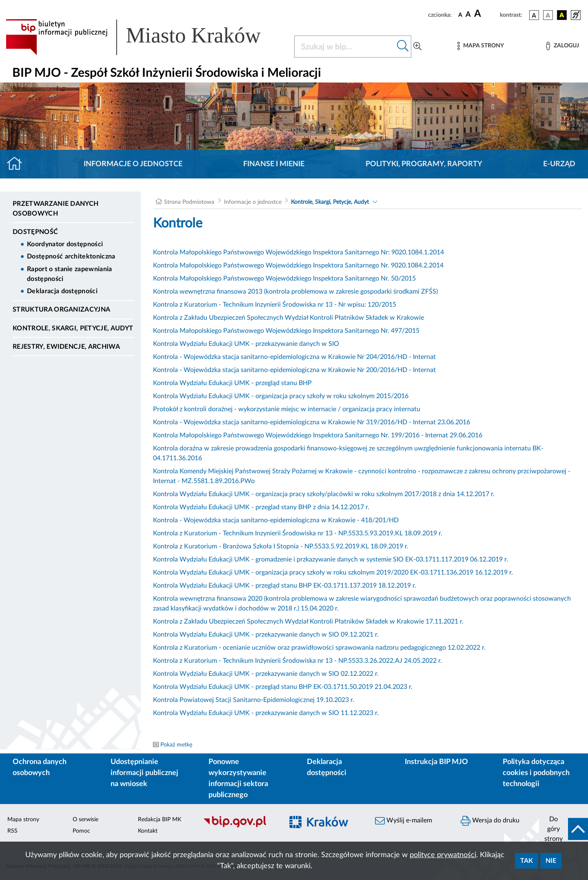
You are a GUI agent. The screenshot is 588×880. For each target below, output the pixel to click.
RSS (12, 831)
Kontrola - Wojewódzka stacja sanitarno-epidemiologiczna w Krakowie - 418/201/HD (276, 520)
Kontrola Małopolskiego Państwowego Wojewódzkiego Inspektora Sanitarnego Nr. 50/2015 (284, 278)
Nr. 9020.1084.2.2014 (411, 265)
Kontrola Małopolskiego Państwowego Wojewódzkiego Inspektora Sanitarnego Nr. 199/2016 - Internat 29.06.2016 (318, 435)
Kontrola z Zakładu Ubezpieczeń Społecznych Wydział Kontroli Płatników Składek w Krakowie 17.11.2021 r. (308, 622)
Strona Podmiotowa (189, 202)
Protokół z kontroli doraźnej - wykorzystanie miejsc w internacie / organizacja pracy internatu (287, 409)
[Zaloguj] (562, 46)
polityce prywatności (443, 855)
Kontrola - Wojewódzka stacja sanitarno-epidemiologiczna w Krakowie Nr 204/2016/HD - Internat (294, 357)
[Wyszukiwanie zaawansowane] (417, 47)
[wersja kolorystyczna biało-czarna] (548, 15)
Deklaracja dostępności (62, 291)
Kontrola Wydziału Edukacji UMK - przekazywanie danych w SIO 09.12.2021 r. (266, 635)
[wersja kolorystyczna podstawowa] (534, 15)
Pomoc (81, 831)
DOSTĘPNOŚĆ (35, 232)
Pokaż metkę (176, 745)
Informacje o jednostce (133, 164)
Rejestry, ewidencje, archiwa (66, 347)
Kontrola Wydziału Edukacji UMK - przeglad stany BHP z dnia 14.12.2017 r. (261, 507)
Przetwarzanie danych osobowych (55, 209)
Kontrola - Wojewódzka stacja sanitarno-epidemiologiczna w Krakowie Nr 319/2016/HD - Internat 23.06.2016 (312, 422)
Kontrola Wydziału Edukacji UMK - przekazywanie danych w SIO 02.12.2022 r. (266, 674)
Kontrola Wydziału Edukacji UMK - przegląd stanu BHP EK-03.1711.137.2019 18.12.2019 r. (285, 586)
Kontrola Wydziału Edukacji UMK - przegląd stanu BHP (232, 383)
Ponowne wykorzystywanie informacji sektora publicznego (238, 779)
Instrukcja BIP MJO (436, 762)
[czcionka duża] (486, 14)
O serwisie (85, 820)
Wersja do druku (490, 821)
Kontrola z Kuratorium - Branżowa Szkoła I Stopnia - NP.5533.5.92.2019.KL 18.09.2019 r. (281, 546)
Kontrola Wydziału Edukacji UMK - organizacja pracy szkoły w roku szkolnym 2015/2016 (281, 396)
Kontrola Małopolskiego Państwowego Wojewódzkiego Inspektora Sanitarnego (266, 265)
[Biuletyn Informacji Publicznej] (239, 827)
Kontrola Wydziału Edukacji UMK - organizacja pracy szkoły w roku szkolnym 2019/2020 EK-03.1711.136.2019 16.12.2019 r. (333, 573)
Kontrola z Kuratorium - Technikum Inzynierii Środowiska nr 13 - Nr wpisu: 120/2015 (275, 305)
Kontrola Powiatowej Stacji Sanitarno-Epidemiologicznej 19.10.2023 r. (254, 700)
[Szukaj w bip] (403, 47)
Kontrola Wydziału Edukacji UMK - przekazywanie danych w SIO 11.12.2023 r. (266, 713)
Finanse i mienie (274, 164)
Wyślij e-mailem (404, 821)
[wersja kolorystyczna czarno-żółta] (562, 15)
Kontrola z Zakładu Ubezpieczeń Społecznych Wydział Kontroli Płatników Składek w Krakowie (288, 318)
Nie (551, 861)
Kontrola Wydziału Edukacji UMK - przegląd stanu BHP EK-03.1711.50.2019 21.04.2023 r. (283, 687)
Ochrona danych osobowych (40, 767)
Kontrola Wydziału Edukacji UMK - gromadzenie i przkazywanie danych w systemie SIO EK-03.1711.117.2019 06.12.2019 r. (331, 559)
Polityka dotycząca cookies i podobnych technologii (536, 773)
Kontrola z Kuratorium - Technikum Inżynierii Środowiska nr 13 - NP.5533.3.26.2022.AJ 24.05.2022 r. (297, 661)
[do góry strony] (564, 829)
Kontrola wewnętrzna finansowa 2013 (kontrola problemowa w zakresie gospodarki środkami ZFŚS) (295, 292)
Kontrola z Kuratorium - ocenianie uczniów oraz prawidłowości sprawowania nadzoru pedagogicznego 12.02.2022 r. (319, 648)
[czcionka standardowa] (460, 15)
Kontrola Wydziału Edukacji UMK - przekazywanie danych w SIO (246, 344)
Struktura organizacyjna (61, 310)
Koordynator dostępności (65, 244)
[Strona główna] (18, 164)
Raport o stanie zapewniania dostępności (70, 274)
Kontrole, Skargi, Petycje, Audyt (73, 328)
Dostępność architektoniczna (71, 256)
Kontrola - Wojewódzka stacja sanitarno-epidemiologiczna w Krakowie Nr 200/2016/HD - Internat (294, 370)
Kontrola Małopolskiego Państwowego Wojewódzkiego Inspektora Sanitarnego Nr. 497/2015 (286, 331)
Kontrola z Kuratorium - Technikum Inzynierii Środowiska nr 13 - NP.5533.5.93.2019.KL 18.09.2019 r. (298, 533)
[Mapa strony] (481, 46)
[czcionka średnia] (468, 15)
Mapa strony (23, 820)
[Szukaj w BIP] (345, 47)
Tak (527, 861)
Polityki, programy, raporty (424, 164)
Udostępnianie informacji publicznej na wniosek (144, 773)
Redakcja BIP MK (160, 820)
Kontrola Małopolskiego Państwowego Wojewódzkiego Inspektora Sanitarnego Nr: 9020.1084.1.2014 (298, 252)
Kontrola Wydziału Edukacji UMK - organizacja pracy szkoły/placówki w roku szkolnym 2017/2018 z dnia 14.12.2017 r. (324, 494)
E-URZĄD (559, 164)
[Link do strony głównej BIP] (145, 37)
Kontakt (148, 831)
